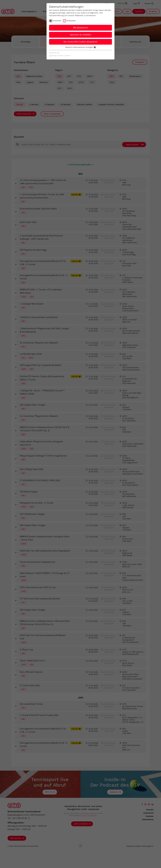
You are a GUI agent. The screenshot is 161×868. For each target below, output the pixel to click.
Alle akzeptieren (80, 28)
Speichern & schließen (80, 35)
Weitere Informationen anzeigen (80, 47)
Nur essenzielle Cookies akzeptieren (81, 42)
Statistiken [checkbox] (71, 21)
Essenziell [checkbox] (57, 21)
